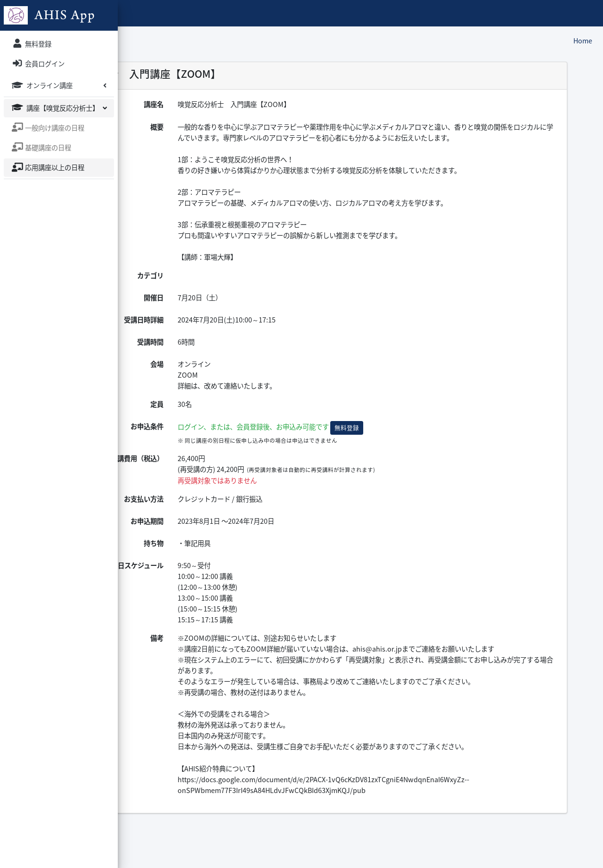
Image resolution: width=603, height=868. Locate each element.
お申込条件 (232, 438)
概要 (242, 127)
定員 (242, 415)
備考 (242, 649)
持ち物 (239, 554)
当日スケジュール (223, 576)
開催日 (239, 308)
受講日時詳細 (229, 331)
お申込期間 (232, 532)
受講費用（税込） (222, 469)
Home (583, 41)
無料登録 (432, 439)
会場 (242, 375)
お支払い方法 (229, 510)
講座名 (239, 104)
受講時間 (236, 353)
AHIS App (150, 13)
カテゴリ (236, 286)
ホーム (188, 13)
